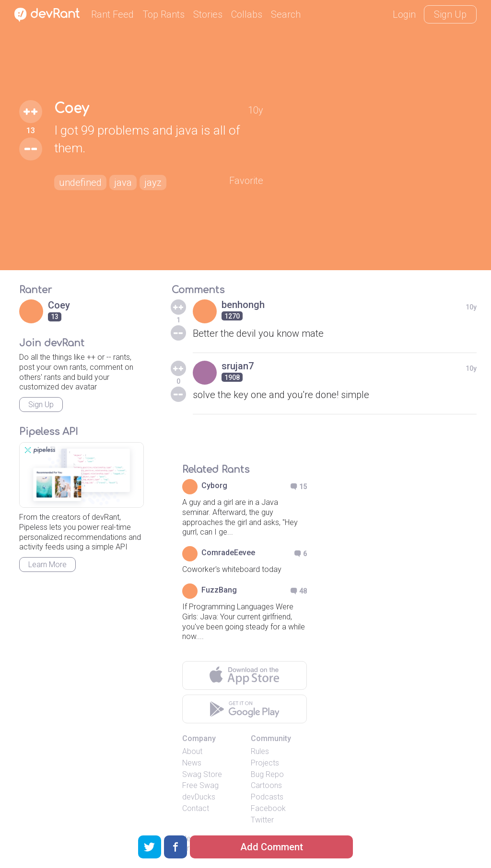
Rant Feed (112, 14)
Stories (208, 14)
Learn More (47, 565)
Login (404, 14)
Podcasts (267, 797)
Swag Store (202, 774)
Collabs (247, 14)
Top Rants (164, 14)
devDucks (199, 797)
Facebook (268, 808)
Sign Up (450, 14)
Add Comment (272, 847)
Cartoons (266, 785)
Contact (196, 808)
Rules (260, 751)
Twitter (262, 820)
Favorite (246, 181)
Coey (71, 109)
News (192, 763)
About (192, 751)
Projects (265, 763)
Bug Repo (267, 774)
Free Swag (200, 785)
